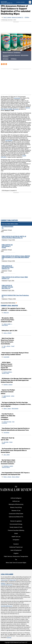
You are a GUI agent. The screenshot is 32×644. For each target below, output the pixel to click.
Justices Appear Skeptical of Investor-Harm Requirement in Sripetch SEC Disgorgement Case (7, 366)
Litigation (16, 553)
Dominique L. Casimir (8, 466)
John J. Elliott (7, 455)
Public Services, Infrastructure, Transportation (16, 556)
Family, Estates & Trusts (16, 527)
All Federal (6, 59)
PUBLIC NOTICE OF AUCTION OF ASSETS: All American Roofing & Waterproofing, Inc (14, 237)
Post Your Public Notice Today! (10, 224)
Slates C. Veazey (7, 409)
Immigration (16, 540)
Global (16, 533)
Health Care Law (16, 537)
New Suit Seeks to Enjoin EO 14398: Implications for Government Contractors (8, 462)
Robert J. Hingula (7, 477)
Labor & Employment (16, 550)
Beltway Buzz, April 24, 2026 (9, 331)
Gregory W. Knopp (7, 422)
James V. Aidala (7, 324)
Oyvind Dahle (6, 357)
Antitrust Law (16, 501)
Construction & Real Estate (16, 514)
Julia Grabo (6, 442)
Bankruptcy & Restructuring (16, 504)
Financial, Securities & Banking (16, 530)
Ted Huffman (6, 433)
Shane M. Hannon (6, 467)
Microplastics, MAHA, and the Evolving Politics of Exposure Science (7, 320)
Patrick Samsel (7, 396)
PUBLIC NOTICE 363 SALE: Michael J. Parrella (7, 246)
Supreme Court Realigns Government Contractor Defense (8, 392)
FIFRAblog (27, 17)
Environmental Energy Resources (11, 55)
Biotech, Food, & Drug (16, 507)
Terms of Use (4, 580)
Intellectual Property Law (16, 547)
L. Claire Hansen (7, 325)
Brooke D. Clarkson (8, 372)
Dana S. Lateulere (7, 17)
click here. (9, 638)
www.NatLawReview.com (7, 585)
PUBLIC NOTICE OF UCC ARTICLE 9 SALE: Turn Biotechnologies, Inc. (8, 226)
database (3, 583)
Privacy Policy (13, 580)
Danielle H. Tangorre (8, 385)
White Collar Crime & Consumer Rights (16, 563)
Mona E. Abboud (16, 477)
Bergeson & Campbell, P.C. (18, 17)
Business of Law (16, 511)
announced (17, 98)
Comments (16, 109)
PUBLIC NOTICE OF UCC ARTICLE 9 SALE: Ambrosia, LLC (8, 267)
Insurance (16, 544)
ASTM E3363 (9, 141)
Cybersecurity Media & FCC (16, 517)
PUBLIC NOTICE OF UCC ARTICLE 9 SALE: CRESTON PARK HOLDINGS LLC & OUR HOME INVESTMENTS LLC (16, 257)
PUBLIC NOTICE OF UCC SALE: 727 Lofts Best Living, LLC (7, 287)
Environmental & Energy (16, 524)
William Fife (6, 313)
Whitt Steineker (15, 409)
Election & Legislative (16, 521)
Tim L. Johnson (7, 346)
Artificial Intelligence (16, 498)
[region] (16, 27)
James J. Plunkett (7, 333)
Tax (16, 560)
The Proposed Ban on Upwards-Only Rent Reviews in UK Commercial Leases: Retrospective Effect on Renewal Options (15, 450)
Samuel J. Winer (5, 373)
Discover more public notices (8, 303)
